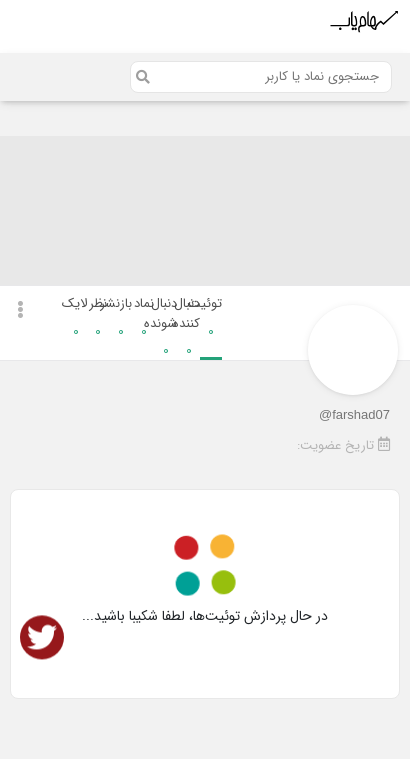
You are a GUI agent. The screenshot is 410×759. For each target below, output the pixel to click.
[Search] (261, 77)
